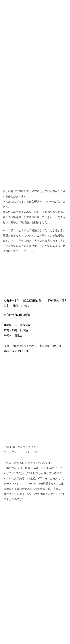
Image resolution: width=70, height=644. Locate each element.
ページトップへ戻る (35, 593)
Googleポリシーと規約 (28, 627)
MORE (35, 263)
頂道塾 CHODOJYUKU (35, 32)
